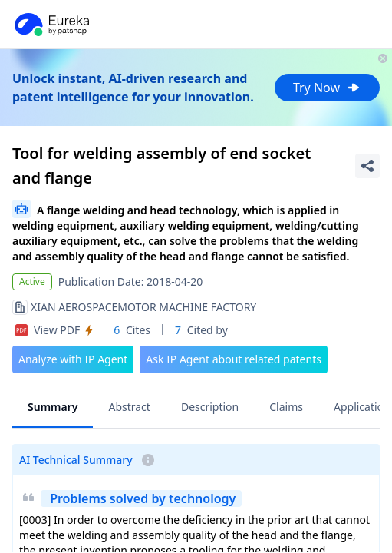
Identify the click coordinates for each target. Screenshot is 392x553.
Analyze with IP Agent (73, 359)
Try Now (327, 88)
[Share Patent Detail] (367, 166)
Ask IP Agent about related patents (234, 359)
